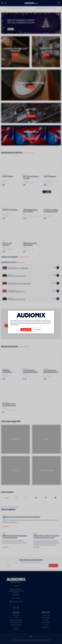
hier (49, 323)
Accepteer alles (26, 330)
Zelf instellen (37, 330)
